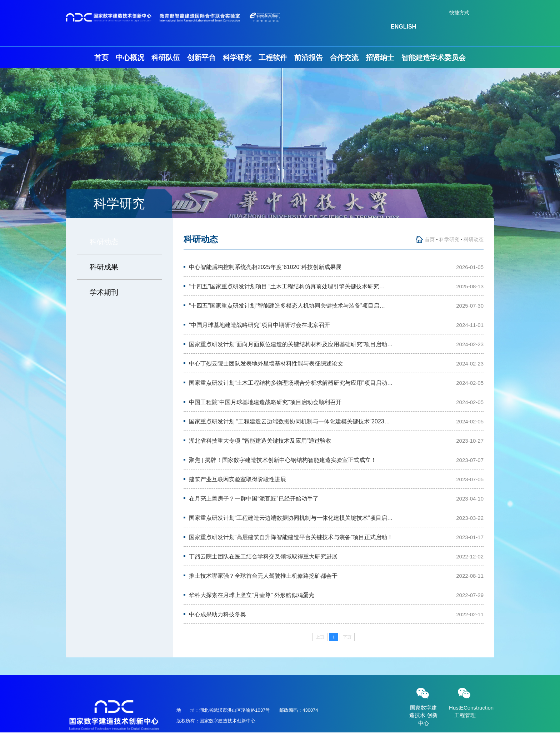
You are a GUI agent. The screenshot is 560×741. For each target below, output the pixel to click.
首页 (101, 58)
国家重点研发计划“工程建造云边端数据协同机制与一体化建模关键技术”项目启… (291, 518)
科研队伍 (166, 58)
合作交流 (344, 58)
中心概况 (130, 58)
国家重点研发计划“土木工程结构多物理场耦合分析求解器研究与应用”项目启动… (291, 383)
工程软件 (273, 58)
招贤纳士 (380, 58)
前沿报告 (309, 58)
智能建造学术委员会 (434, 58)
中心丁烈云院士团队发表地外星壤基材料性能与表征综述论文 (266, 364)
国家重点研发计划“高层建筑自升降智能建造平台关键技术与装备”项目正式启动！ (291, 537)
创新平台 (201, 58)
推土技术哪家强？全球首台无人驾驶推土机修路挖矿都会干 (263, 576)
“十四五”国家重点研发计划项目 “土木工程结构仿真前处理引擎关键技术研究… (287, 286)
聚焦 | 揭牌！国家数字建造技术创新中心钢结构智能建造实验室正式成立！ (283, 460)
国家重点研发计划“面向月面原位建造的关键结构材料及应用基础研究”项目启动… (291, 344)
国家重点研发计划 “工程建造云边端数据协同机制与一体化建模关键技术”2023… (289, 421)
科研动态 (104, 242)
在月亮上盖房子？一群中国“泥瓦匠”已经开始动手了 (254, 499)
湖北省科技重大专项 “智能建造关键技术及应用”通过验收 (260, 441)
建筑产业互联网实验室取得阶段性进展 (237, 479)
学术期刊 (104, 292)
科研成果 (104, 267)
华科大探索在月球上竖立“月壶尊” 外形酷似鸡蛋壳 (252, 595)
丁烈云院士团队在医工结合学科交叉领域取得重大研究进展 (263, 556)
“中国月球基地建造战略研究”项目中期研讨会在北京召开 (259, 325)
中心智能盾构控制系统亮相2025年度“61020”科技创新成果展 (265, 267)
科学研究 (237, 58)
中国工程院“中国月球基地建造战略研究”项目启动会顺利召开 (265, 402)
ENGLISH (403, 27)
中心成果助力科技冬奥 (217, 614)
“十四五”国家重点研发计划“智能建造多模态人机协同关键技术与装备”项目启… (287, 306)
